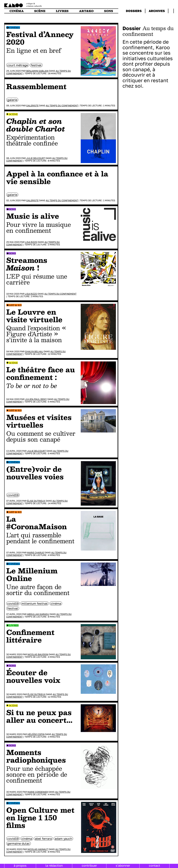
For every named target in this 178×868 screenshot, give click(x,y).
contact (154, 865)
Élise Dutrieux (36, 501)
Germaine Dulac (19, 843)
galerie (12, 100)
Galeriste (32, 106)
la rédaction (54, 865)
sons (109, 11)
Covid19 (13, 495)
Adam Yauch (63, 839)
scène (40, 11)
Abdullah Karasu (38, 614)
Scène (13, 114)
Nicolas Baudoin (38, 654)
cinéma (17, 11)
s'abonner (123, 865)
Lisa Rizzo (31, 242)
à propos (20, 865)
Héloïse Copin (36, 734)
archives (157, 11)
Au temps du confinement (62, 106)
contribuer (89, 865)
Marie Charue (36, 553)
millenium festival (35, 603)
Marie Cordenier (38, 792)
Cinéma (14, 28)
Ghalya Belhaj (34, 351)
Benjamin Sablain (37, 71)
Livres (14, 625)
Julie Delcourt (36, 158)
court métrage (18, 65)
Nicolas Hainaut (38, 849)
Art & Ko (15, 305)
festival (36, 65)
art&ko (86, 11)
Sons (12, 209)
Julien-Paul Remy (36, 399)
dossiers (134, 11)
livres (62, 11)
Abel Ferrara (43, 839)
